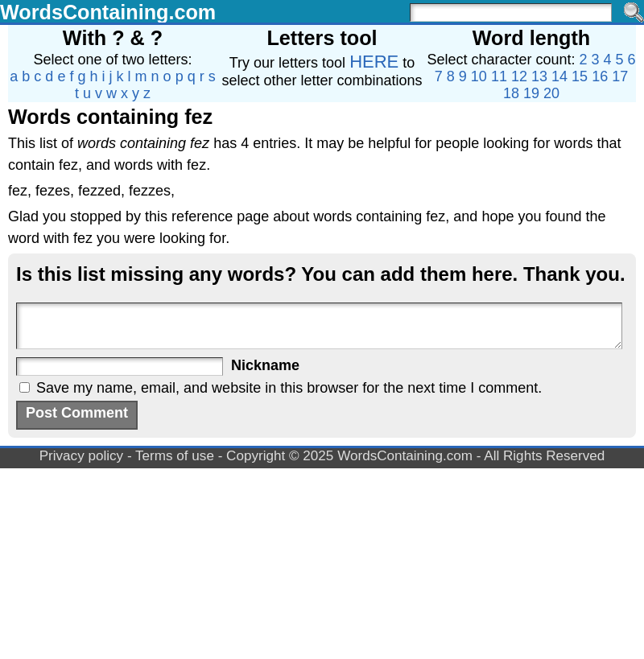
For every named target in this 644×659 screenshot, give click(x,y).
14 (559, 76)
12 (519, 76)
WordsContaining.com (108, 12)
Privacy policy (82, 456)
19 (531, 93)
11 (499, 76)
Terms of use (175, 456)
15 (580, 76)
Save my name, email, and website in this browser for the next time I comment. (289, 388)
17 (620, 76)
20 (551, 93)
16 (600, 76)
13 (539, 76)
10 (479, 76)
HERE (374, 62)
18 (511, 93)
